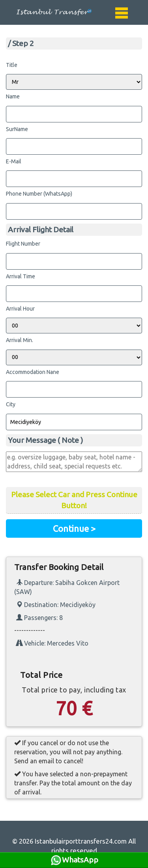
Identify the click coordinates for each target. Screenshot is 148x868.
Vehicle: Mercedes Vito (52, 643)
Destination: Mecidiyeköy (56, 605)
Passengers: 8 (39, 618)
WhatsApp (74, 860)
